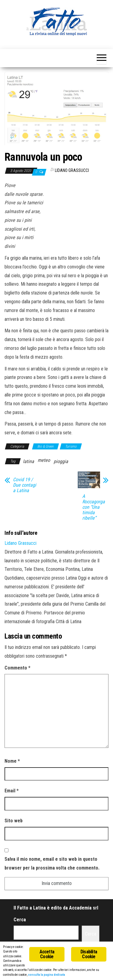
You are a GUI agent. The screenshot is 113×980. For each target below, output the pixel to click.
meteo (44, 460)
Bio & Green (46, 446)
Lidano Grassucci (72, 170)
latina (28, 461)
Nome (12, 761)
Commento (17, 668)
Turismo (71, 446)
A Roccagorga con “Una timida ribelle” (94, 507)
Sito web (14, 821)
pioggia (61, 461)
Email (12, 791)
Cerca (20, 920)
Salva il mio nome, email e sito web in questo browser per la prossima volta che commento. (52, 863)
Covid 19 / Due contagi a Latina (25, 485)
